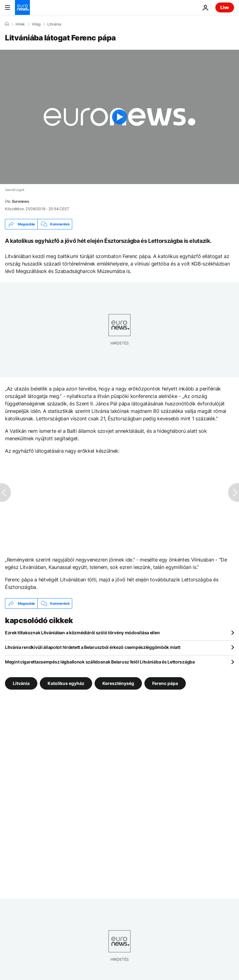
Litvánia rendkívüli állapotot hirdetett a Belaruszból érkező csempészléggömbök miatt (93, 647)
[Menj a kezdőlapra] (22, 7)
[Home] (7, 24)
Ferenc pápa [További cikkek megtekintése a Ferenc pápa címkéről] (165, 683)
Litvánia (54, 24)
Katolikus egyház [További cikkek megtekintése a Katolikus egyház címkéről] (66, 683)
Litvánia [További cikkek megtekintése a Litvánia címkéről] (21, 683)
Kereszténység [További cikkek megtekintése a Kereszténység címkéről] (118, 683)
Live (225, 7)
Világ (36, 24)
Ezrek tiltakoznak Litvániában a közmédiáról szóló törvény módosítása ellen (82, 633)
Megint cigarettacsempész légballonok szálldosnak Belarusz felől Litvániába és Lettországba (100, 662)
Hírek (20, 24)
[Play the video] (119, 117)
